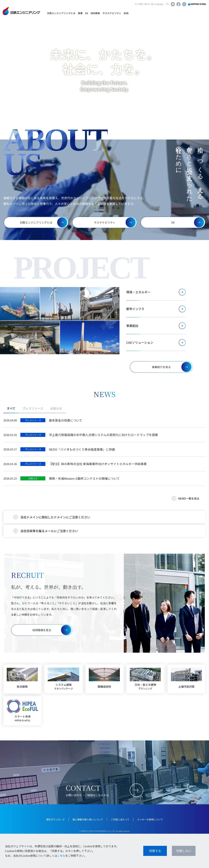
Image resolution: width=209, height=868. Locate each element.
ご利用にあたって (120, 819)
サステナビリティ (112, 13)
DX (87, 13)
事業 (80, 13)
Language (159, 4)
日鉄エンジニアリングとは (61, 13)
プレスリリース (33, 408)
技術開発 (95, 13)
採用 (126, 13)
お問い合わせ (144, 4)
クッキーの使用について (150, 819)
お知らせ (56, 408)
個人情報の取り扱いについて (88, 819)
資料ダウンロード (55, 819)
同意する (155, 851)
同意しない (184, 851)
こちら (61, 856)
